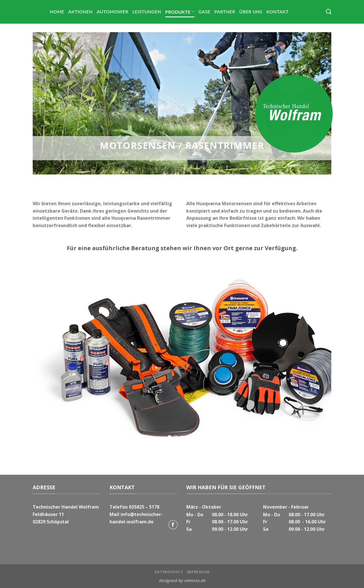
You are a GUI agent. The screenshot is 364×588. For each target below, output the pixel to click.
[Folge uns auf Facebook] (173, 525)
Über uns (251, 12)
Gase (204, 12)
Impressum (198, 572)
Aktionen (80, 12)
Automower (113, 12)
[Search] (329, 12)
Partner (225, 12)
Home (57, 12)
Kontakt (278, 12)
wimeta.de (195, 580)
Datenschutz (169, 572)
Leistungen (147, 12)
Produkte (180, 12)
